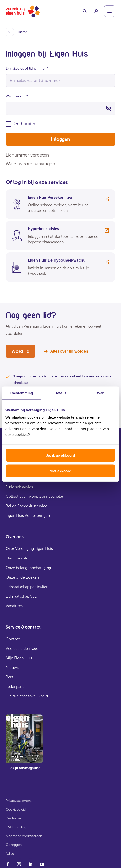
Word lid (20, 351)
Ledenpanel (16, 687)
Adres (10, 854)
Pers (10, 677)
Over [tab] (100, 393)
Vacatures (14, 606)
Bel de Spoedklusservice (27, 506)
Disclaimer (14, 818)
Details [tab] (60, 393)
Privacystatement (19, 801)
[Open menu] (110, 11)
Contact (13, 639)
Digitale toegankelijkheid (27, 696)
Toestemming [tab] (21, 393)
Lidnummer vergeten (27, 155)
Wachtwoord (17, 96)
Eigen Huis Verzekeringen (28, 515)
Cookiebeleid (16, 810)
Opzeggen (14, 845)
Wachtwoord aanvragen (30, 164)
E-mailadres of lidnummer (27, 69)
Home (17, 32)
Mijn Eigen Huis (19, 658)
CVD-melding (16, 827)
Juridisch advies (19, 487)
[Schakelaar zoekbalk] (85, 11)
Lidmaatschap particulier (27, 587)
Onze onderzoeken (22, 577)
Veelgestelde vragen (23, 648)
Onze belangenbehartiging (28, 568)
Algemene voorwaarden (24, 836)
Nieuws (12, 667)
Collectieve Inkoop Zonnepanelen (35, 496)
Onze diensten (18, 558)
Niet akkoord (61, 471)
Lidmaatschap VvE (21, 596)
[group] (96, 11)
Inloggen (60, 139)
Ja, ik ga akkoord (60, 455)
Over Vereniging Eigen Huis (29, 549)
